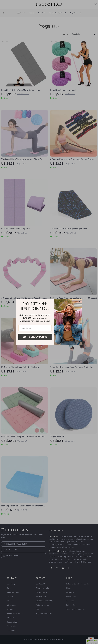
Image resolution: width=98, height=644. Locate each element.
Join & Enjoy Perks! (35, 337)
